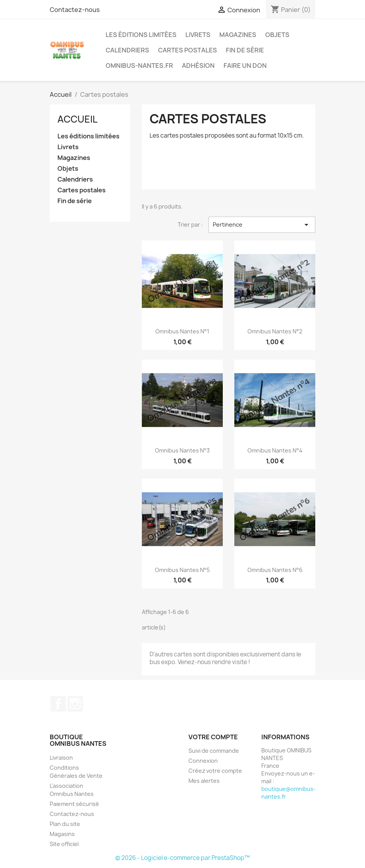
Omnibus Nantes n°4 (275, 450)
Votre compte (213, 737)
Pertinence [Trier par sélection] (262, 225)
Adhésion (198, 66)
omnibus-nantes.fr (139, 66)
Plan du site (65, 824)
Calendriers (127, 50)
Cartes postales (188, 50)
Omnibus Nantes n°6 (275, 570)
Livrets (198, 35)
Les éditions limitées (141, 35)
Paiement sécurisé (74, 804)
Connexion (203, 761)
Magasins (62, 834)
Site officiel (64, 844)
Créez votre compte (215, 771)
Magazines (238, 35)
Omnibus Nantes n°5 (182, 570)
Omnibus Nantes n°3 (182, 450)
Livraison (61, 758)
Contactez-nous (75, 10)
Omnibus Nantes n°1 (182, 331)
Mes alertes (204, 781)
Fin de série (245, 50)
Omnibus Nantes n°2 (275, 331)
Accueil (77, 119)
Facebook (58, 704)
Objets (277, 35)
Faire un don (245, 66)
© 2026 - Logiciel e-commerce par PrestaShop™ (182, 858)
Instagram (75, 704)
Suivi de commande (214, 751)
